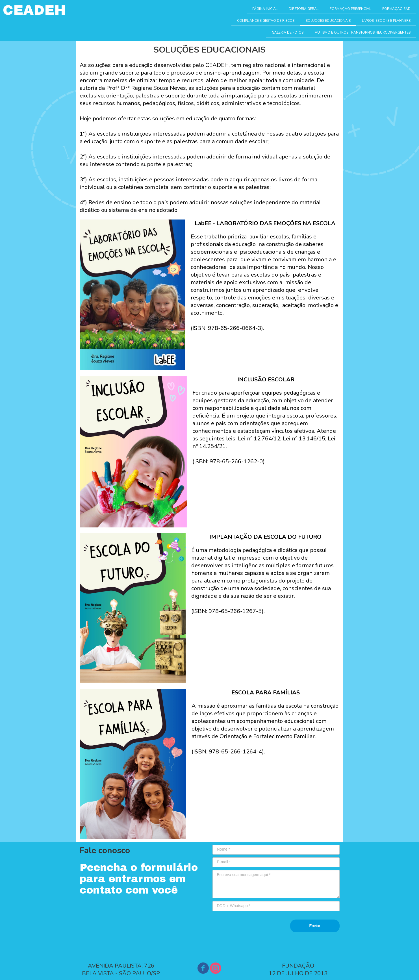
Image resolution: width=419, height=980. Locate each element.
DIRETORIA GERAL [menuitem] (304, 9)
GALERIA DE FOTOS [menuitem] (288, 32)
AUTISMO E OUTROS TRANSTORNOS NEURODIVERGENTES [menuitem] (363, 32)
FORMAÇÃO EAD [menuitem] (396, 9)
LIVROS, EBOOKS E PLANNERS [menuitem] (386, 21)
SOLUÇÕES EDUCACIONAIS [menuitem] (328, 21)
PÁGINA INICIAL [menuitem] (265, 9)
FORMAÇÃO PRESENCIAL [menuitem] (350, 9)
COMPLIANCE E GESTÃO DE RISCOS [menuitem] (266, 21)
